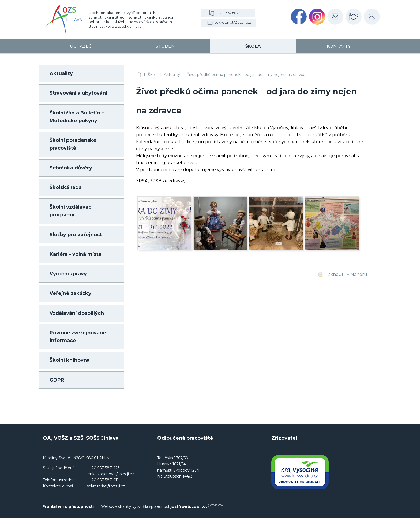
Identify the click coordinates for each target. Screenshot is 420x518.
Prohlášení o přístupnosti (68, 506)
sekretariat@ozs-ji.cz (233, 22)
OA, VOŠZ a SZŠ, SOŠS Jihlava (139, 75)
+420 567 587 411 (230, 13)
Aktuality (172, 75)
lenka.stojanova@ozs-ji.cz (110, 474)
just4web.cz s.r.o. (189, 506)
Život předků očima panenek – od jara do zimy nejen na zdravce (246, 75)
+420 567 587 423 (103, 468)
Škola (153, 75)
